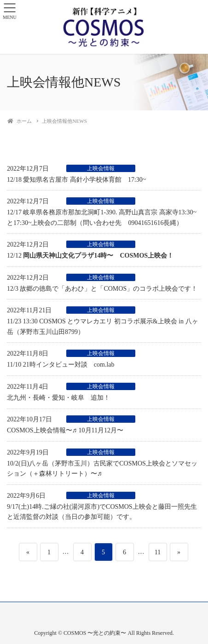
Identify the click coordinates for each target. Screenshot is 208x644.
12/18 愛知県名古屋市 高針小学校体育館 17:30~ (76, 180)
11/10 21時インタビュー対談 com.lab (61, 365)
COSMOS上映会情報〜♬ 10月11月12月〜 (65, 430)
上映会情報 (101, 168)
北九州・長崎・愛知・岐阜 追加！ (58, 398)
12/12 (90, 256)
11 (157, 552)
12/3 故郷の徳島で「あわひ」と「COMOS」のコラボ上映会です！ (102, 289)
